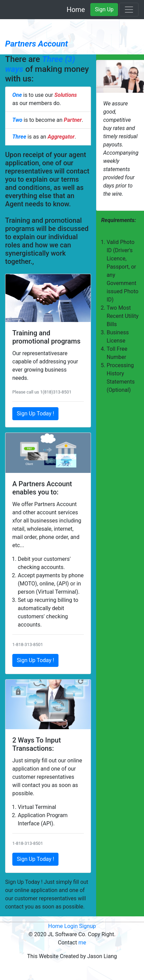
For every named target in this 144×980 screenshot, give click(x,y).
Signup (87, 926)
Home (76, 10)
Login (71, 926)
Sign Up (104, 9)
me (82, 943)
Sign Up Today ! (35, 414)
